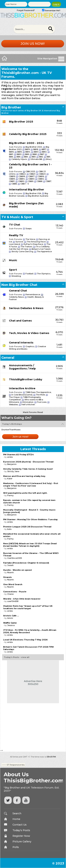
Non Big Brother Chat (19, 285)
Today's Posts (21, 830)
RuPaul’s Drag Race (33, 244)
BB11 (11, 154)
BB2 (41, 157)
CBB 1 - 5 (25, 184)
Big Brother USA (33, 193)
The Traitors (26, 247)
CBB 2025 (30, 171)
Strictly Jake (13, 471)
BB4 (26, 157)
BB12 (44, 152)
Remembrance (33, 294)
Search (17, 813)
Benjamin (12, 464)
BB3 (34, 157)
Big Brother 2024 (34, 147)
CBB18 (22, 176)
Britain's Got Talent (41, 249)
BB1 (48, 157)
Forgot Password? (26, 10)
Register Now (21, 836)
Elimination (28, 402)
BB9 (27, 154)
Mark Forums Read (33, 412)
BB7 (42, 154)
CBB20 (42, 174)
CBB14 (22, 179)
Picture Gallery (22, 842)
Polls (16, 847)
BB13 (36, 152)
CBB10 (21, 181)
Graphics (30, 346)
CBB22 (22, 174)
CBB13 (31, 179)
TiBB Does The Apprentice (38, 392)
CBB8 (40, 181)
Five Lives (42, 402)
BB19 (27, 149)
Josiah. (11, 565)
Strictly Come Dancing (22, 251)
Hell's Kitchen (28, 405)
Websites (13, 405)
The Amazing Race (36, 242)
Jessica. (11, 625)
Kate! (10, 479)
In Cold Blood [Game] (22, 395)
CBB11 (12, 181)
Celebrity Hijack (19, 159)
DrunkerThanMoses (11, 430)
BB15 (20, 152)
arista (10, 457)
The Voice (30, 239)
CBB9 (31, 181)
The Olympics (44, 274)
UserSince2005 (15, 558)
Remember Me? (51, 11)
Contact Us (20, 825)
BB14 (28, 152)
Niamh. (11, 572)
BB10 (19, 154)
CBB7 (48, 181)
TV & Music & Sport (17, 217)
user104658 (13, 601)
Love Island (15, 244)
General (8, 358)
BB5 (18, 157)
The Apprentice (44, 251)
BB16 (11, 152)
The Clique (14, 397)
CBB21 (32, 174)
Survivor (19, 242)
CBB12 (41, 179)
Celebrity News (16, 297)
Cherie (10, 594)
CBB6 (14, 184)
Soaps (29, 228)
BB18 (36, 149)
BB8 (35, 154)
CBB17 (31, 176)
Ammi (10, 618)
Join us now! (33, 44)
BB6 (11, 157)
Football (29, 274)
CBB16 (41, 176)
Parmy (10, 495)
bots (9, 529)
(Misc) (49, 159)
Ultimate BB (36, 159)
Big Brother (11, 107)
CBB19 (12, 176)
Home (16, 819)
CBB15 (12, 179)
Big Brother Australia (38, 196)
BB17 (44, 149)
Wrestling (16, 276)
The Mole (40, 395)
